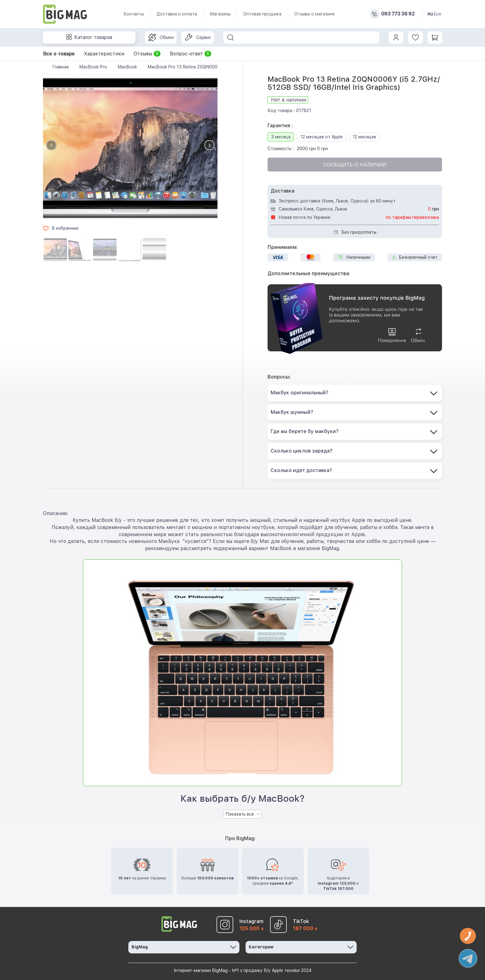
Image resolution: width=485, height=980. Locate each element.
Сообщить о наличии (355, 165)
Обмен (161, 37)
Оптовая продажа (262, 14)
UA (439, 14)
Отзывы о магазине (314, 14)
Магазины (220, 14)
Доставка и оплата (177, 14)
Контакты (134, 14)
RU (430, 14)
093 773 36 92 (398, 14)
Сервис (198, 37)
